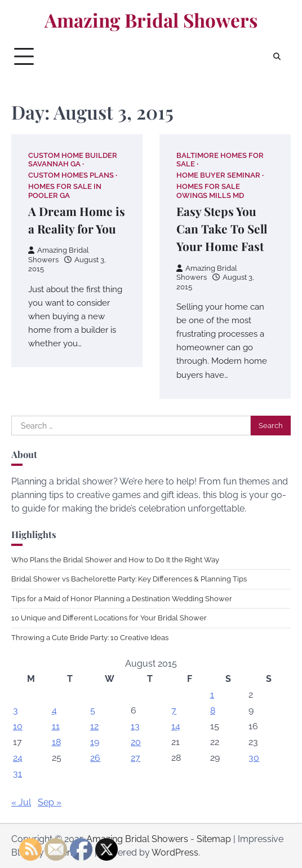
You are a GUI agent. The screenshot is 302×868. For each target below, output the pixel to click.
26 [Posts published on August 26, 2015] (95, 758)
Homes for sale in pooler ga (65, 191)
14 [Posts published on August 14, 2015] (176, 726)
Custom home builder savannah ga (73, 160)
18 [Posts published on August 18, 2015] (56, 742)
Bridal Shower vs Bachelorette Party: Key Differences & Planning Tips (129, 579)
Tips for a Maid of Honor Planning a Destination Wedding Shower (122, 599)
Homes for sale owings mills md (210, 191)
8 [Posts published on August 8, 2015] (213, 710)
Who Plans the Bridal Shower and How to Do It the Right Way (115, 560)
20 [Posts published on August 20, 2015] (136, 742)
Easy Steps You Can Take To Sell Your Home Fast (222, 229)
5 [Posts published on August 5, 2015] (93, 710)
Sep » (50, 802)
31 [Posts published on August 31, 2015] (17, 774)
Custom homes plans (71, 175)
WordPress (175, 852)
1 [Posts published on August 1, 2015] (212, 695)
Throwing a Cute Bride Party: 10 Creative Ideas (90, 638)
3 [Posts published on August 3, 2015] (15, 710)
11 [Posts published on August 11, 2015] (56, 726)
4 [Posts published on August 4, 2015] (54, 710)
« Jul (21, 802)
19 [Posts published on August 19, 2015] (95, 742)
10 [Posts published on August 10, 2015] (18, 726)
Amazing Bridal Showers (151, 20)
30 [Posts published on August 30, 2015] (254, 758)
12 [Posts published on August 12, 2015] (94, 726)
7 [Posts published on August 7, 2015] (174, 710)
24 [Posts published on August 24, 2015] (18, 758)
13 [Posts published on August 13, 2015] (135, 726)
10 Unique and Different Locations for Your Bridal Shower (109, 618)
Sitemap (214, 839)
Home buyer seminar (218, 175)
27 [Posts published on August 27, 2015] (136, 758)
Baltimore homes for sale (220, 160)
